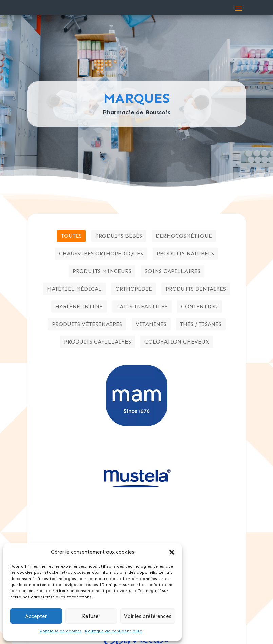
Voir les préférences (148, 616)
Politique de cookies (61, 631)
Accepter (36, 616)
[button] (172, 552)
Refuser (91, 616)
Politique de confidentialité (114, 631)
